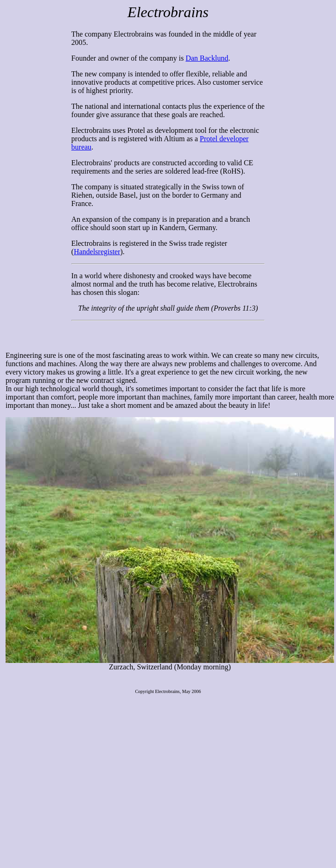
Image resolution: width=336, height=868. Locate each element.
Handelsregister (97, 252)
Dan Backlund (207, 58)
